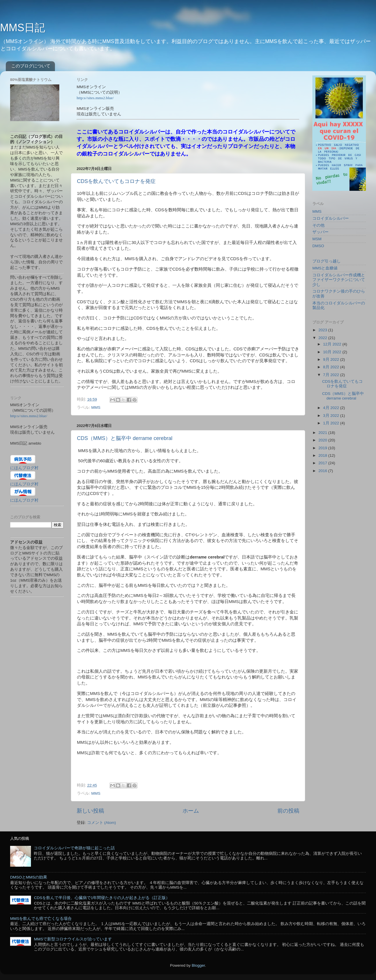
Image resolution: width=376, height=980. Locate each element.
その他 (318, 225)
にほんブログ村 (24, 468)
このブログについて (31, 66)
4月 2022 (332, 408)
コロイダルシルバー (331, 218)
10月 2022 (333, 352)
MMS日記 (23, 28)
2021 (323, 433)
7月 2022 (332, 375)
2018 (323, 455)
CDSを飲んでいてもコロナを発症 (116, 181)
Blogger (198, 965)
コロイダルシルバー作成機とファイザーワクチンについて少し (339, 280)
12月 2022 (333, 344)
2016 (323, 471)
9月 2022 (332, 359)
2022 (323, 338)
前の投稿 (288, 811)
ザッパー (320, 232)
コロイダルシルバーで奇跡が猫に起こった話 (74, 848)
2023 (323, 330)
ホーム (191, 811)
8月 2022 (332, 367)
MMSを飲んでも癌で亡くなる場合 (41, 919)
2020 (323, 440)
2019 (323, 448)
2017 (323, 463)
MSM (317, 239)
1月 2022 (332, 423)
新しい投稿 (90, 811)
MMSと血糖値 (325, 268)
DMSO (318, 246)
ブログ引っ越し (327, 261)
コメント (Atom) (102, 823)
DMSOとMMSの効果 (29, 877)
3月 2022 (332, 416)
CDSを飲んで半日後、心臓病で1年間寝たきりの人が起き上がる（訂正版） (102, 898)
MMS (96, 407)
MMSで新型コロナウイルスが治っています (73, 939)
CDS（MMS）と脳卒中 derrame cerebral (125, 438)
